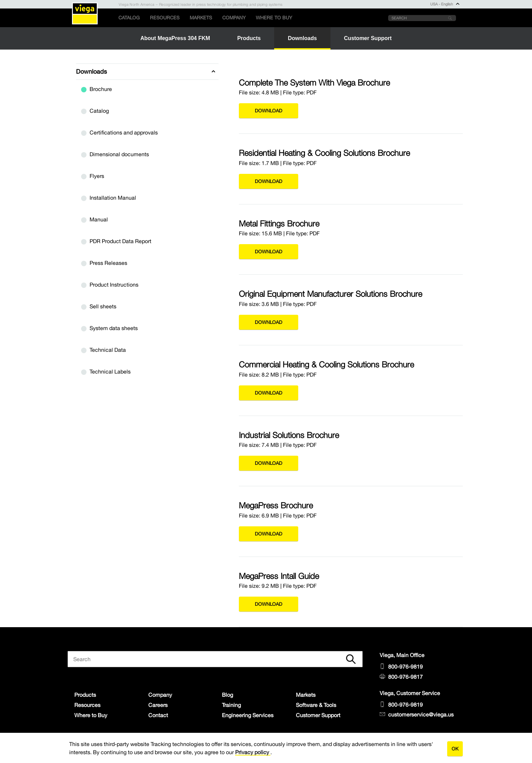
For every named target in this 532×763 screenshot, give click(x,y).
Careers (158, 705)
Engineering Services (248, 715)
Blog (227, 695)
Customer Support (318, 715)
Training (231, 705)
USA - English (445, 4)
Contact (158, 715)
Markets (201, 18)
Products (85, 695)
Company (234, 18)
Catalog (129, 18)
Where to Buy (274, 18)
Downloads (91, 71)
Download (269, 111)
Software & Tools (316, 705)
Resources (165, 18)
